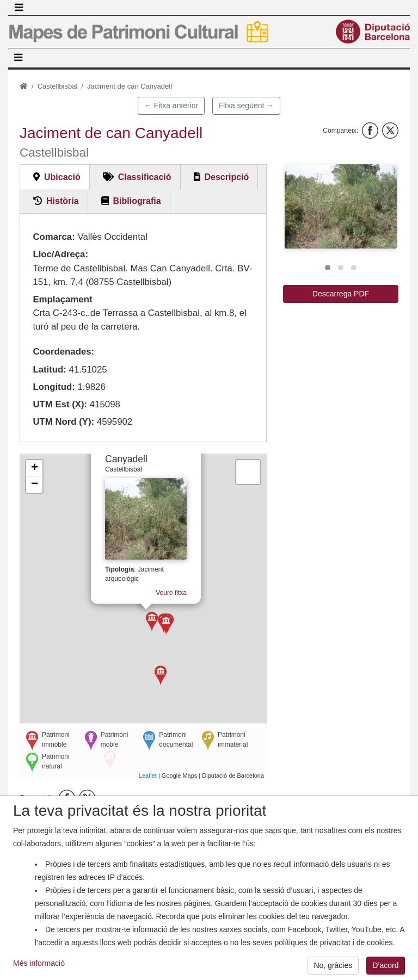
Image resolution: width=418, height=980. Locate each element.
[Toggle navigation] (19, 8)
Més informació (39, 969)
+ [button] (35, 468)
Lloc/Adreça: (60, 254)
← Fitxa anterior (171, 106)
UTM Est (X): (60, 404)
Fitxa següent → (246, 106)
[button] (341, 206)
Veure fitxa (174, 587)
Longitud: (54, 387)
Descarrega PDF (341, 294)
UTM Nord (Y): (63, 422)
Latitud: (50, 370)
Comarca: (54, 237)
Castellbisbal (58, 86)
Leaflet (148, 776)
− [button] (35, 485)
